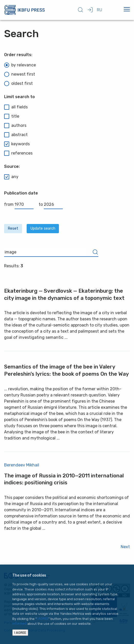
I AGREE (43, 619)
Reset (13, 228)
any (11, 177)
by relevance (20, 65)
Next (125, 547)
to (51, 204)
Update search (43, 228)
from (19, 204)
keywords (17, 144)
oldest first (18, 84)
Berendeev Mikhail (22, 465)
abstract (16, 135)
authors (15, 126)
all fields (16, 107)
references (18, 153)
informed (19, 624)
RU (100, 10)
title (12, 116)
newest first (20, 74)
